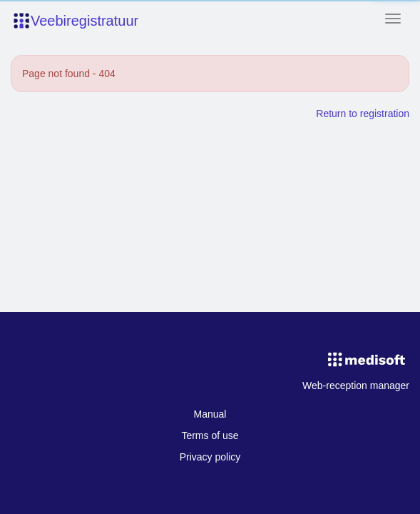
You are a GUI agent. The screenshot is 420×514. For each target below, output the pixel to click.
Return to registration (363, 114)
